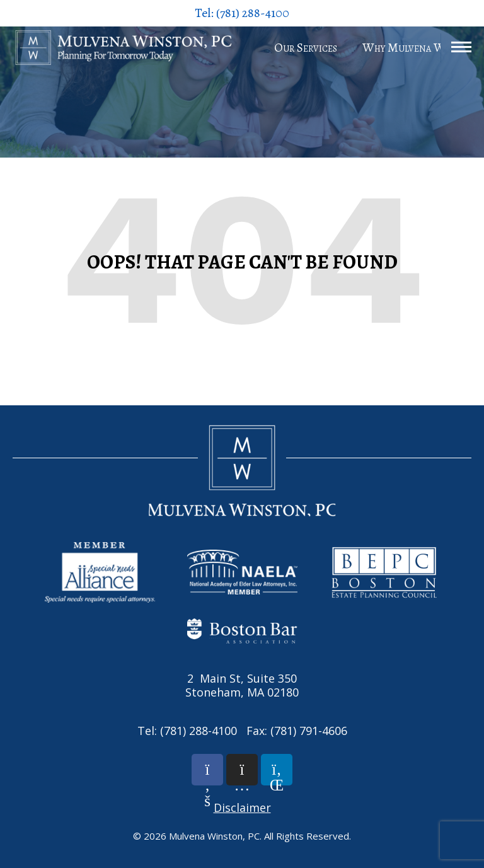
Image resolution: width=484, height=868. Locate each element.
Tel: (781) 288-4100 (242, 13)
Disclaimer (242, 807)
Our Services (306, 48)
